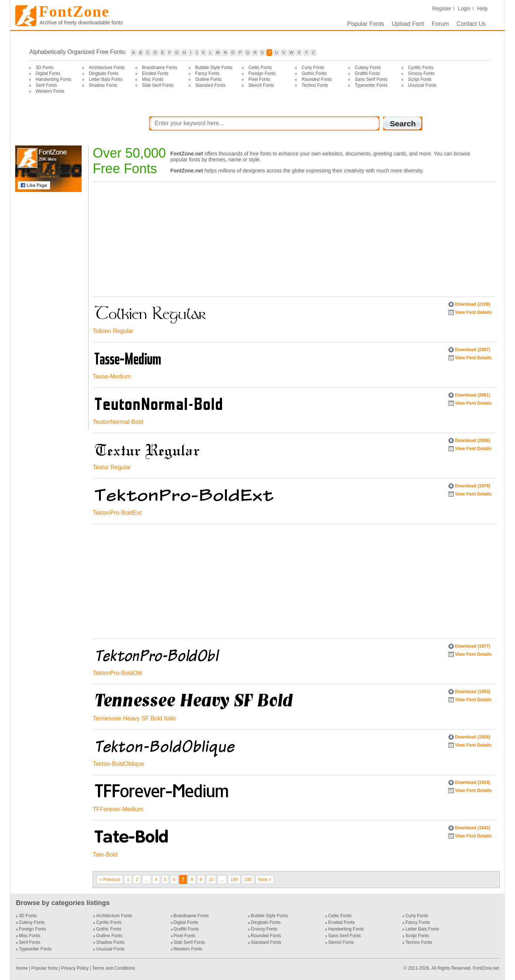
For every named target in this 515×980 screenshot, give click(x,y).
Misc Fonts (153, 79)
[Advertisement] (50, 311)
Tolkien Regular (113, 331)
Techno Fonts (315, 85)
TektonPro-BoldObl (117, 673)
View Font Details (473, 312)
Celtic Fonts (260, 68)
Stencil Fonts (261, 85)
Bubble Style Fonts (214, 68)
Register (442, 8)
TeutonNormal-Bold (118, 422)
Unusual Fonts (422, 85)
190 (248, 880)
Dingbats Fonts (104, 73)
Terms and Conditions (113, 968)
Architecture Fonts (107, 68)
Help (482, 8)
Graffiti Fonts (367, 73)
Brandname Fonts (159, 68)
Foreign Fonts (262, 73)
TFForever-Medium (118, 809)
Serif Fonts (46, 85)
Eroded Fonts (155, 73)
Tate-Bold (105, 855)
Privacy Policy (75, 968)
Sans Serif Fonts (371, 79)
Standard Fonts (210, 85)
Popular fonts (45, 968)
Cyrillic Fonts (421, 68)
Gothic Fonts (314, 73)
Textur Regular (112, 467)
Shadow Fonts (103, 85)
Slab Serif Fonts (158, 85)
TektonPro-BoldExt (117, 513)
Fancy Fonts (207, 73)
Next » (265, 880)
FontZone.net (486, 968)
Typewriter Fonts (371, 85)
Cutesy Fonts (368, 68)
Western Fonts (50, 91)
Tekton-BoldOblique (119, 764)
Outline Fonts (208, 79)
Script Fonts (420, 79)
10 (211, 880)
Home (22, 968)
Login (464, 8)
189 (234, 880)
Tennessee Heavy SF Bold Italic (134, 718)
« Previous (110, 880)
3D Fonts (45, 68)
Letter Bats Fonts (105, 79)
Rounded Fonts (317, 79)
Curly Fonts (313, 68)
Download (473, 304)
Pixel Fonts (259, 79)
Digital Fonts (48, 73)
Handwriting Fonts (53, 79)
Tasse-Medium (112, 376)
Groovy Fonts (421, 73)
